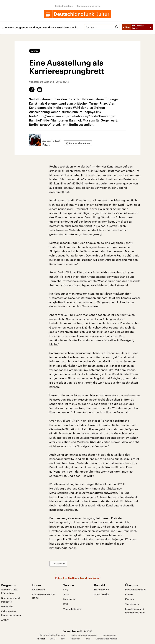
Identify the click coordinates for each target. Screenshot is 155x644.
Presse (129, 594)
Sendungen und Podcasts (10, 600)
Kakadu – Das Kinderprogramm (11, 613)
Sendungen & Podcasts (42, 27)
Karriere (130, 599)
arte (88, 638)
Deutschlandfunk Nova (88, 6)
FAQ (66, 589)
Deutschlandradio (135, 589)
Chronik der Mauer (106, 638)
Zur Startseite (58, 564)
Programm (22, 27)
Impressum (109, 635)
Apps (66, 594)
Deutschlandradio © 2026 (77, 631)
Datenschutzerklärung (52, 635)
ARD (53, 638)
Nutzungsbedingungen (84, 635)
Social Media (101, 594)
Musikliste (63, 27)
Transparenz (132, 604)
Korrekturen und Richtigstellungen (135, 611)
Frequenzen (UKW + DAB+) (43, 596)
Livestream (39, 589)
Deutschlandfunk (64, 6)
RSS (66, 604)
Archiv (73, 27)
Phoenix (75, 638)
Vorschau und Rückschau (9, 591)
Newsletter (69, 599)
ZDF (63, 638)
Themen (7, 27)
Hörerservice (101, 589)
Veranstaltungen (73, 609)
